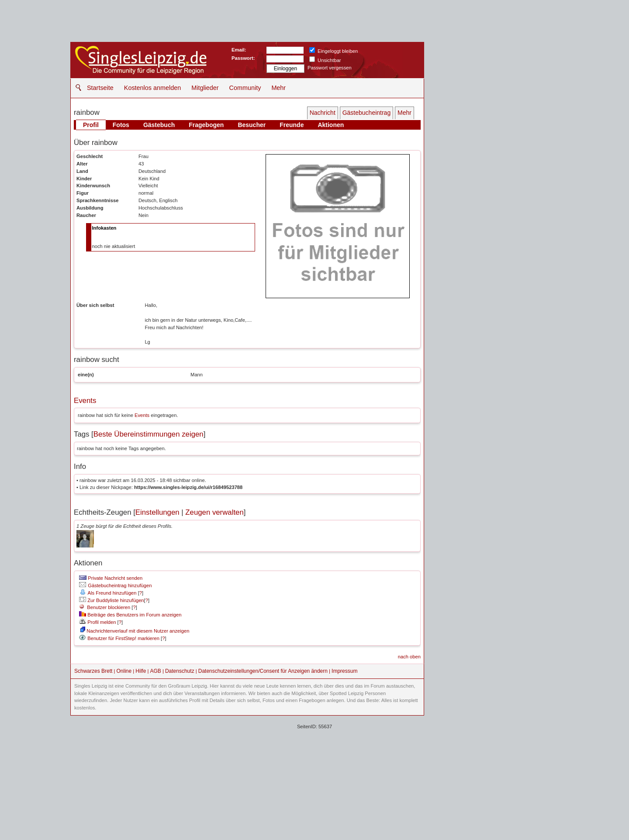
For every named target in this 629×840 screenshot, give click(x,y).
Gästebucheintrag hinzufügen (115, 585)
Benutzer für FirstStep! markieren (123, 638)
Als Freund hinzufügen (108, 593)
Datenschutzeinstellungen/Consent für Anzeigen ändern (263, 671)
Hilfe (141, 671)
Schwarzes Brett (93, 671)
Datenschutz (180, 671)
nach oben (409, 657)
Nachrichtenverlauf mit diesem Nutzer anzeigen (135, 631)
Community (245, 88)
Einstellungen (157, 512)
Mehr (278, 88)
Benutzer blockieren (105, 607)
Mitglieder (205, 88)
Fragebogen (206, 125)
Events (85, 401)
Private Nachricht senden (111, 578)
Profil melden (97, 622)
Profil (91, 125)
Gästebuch (159, 125)
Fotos (121, 125)
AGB (155, 671)
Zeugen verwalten (214, 512)
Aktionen (331, 125)
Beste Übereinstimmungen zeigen (149, 434)
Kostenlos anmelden (152, 88)
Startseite (100, 88)
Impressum (344, 671)
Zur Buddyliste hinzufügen (111, 600)
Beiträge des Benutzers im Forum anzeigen (130, 615)
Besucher (252, 125)
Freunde (292, 125)
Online (124, 671)
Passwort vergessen (330, 68)
